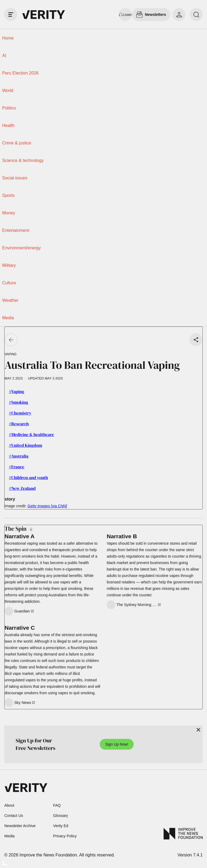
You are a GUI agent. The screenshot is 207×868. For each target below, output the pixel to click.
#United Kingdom (25, 445)
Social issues (15, 178)
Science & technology (23, 160)
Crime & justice (17, 143)
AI (4, 56)
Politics (9, 108)
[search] (196, 15)
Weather (10, 300)
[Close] (198, 730)
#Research (19, 424)
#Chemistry (20, 413)
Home (8, 38)
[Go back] (11, 340)
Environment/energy (21, 248)
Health (8, 125)
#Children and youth (28, 477)
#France (17, 467)
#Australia (19, 456)
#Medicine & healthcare (31, 434)
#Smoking (19, 402)
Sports (8, 195)
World (8, 91)
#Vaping (17, 391)
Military (9, 265)
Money (9, 213)
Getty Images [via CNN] (47, 506)
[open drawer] (11, 15)
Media (8, 318)
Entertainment (16, 230)
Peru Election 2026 (20, 73)
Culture (9, 283)
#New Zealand (22, 488)
